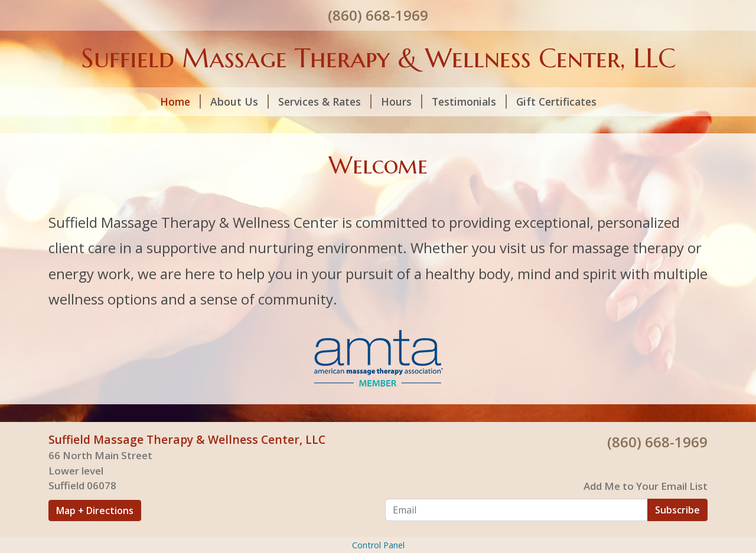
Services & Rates (325, 102)
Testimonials (469, 102)
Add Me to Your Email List (646, 486)
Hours (402, 102)
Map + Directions (95, 511)
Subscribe (677, 510)
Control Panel (378, 545)
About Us (239, 102)
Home (180, 102)
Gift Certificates (556, 102)
